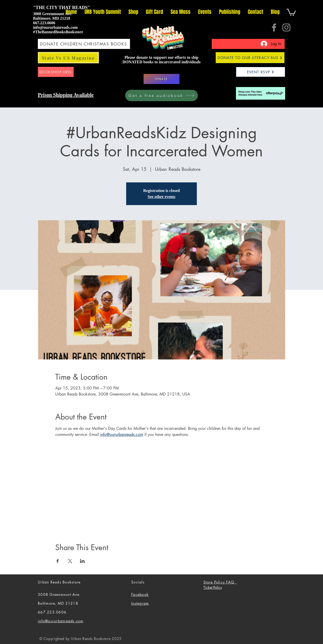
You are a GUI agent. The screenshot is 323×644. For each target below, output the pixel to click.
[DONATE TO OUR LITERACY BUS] (250, 58)
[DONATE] (161, 79)
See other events (161, 197)
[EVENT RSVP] (261, 72)
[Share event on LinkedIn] (82, 561)
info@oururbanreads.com (55, 27)
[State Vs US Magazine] (68, 58)
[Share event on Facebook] (58, 561)
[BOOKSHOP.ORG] (56, 72)
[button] (291, 12)
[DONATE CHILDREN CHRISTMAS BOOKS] (84, 44)
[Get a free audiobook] (161, 95)
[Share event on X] (70, 561)
